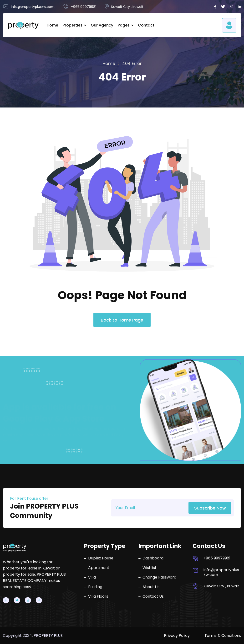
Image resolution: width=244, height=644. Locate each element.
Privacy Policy (177, 636)
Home (52, 25)
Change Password (157, 577)
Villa (90, 577)
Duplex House (99, 558)
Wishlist (147, 568)
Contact (146, 25)
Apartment (97, 568)
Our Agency (102, 25)
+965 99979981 (217, 558)
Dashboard (151, 558)
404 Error (132, 63)
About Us (149, 587)
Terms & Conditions (223, 636)
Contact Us (151, 596)
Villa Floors (96, 596)
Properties (73, 25)
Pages (124, 25)
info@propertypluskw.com (221, 572)
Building (93, 587)
